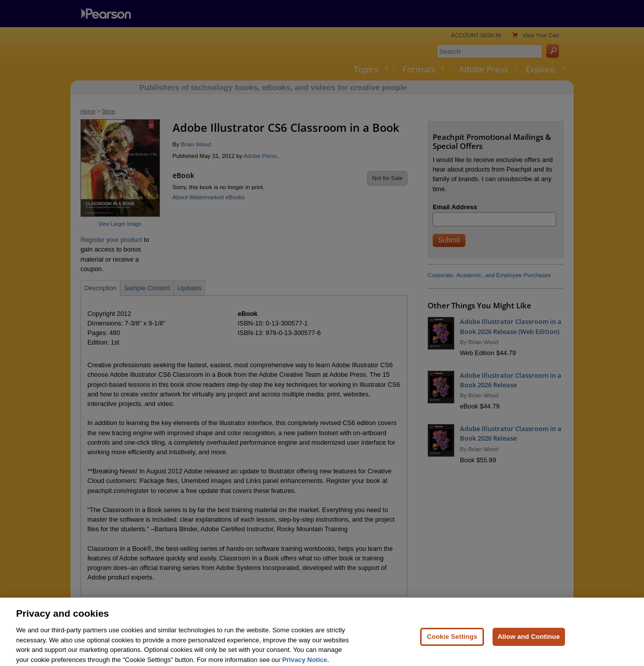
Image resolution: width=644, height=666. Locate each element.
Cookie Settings (452, 646)
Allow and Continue (529, 646)
